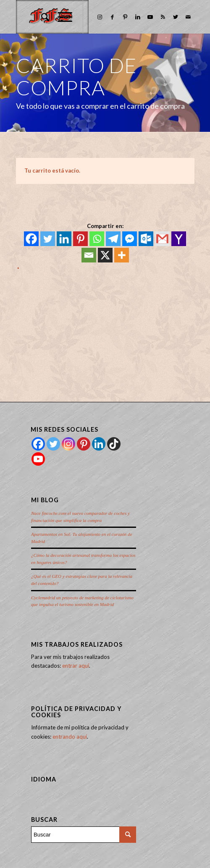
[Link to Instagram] (100, 17)
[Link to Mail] (188, 17)
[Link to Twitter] (176, 17)
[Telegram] (113, 239)
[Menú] (61, 17)
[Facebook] (31, 239)
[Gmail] (162, 239)
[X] (105, 255)
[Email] (89, 255)
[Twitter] (48, 239)
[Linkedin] (64, 239)
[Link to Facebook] (113, 17)
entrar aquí (76, 666)
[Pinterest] (80, 239)
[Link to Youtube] (150, 17)
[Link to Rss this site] (163, 17)
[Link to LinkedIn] (138, 17)
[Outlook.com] (146, 239)
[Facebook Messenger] (130, 239)
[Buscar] (41, 17)
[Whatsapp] (97, 239)
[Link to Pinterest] (125, 17)
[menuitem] (41, 17)
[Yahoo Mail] (179, 239)
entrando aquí (70, 737)
